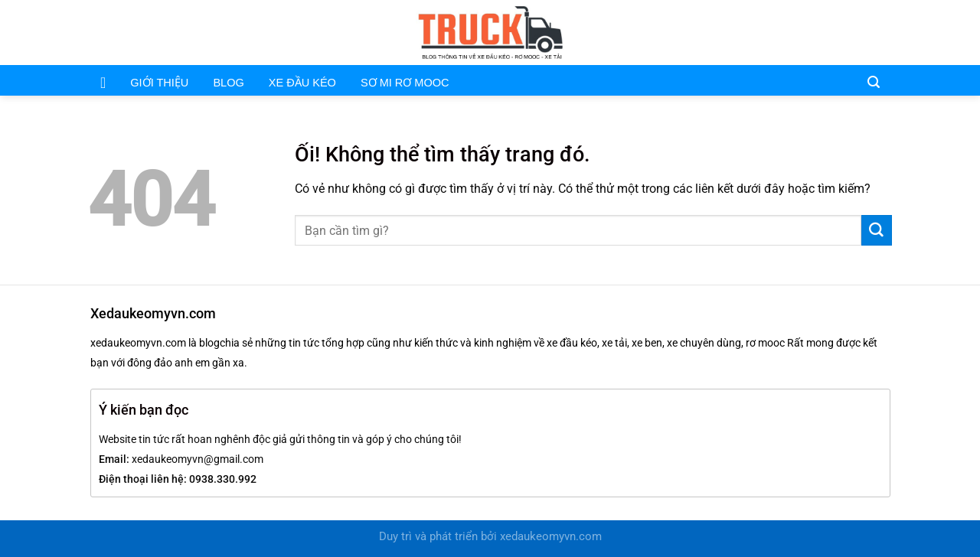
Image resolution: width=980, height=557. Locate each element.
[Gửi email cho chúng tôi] (861, 32)
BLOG (228, 83)
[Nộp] (877, 230)
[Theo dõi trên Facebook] (841, 32)
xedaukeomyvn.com (551, 537)
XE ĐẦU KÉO (302, 83)
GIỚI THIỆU (159, 83)
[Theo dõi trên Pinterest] (882, 32)
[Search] (874, 81)
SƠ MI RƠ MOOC (405, 83)
